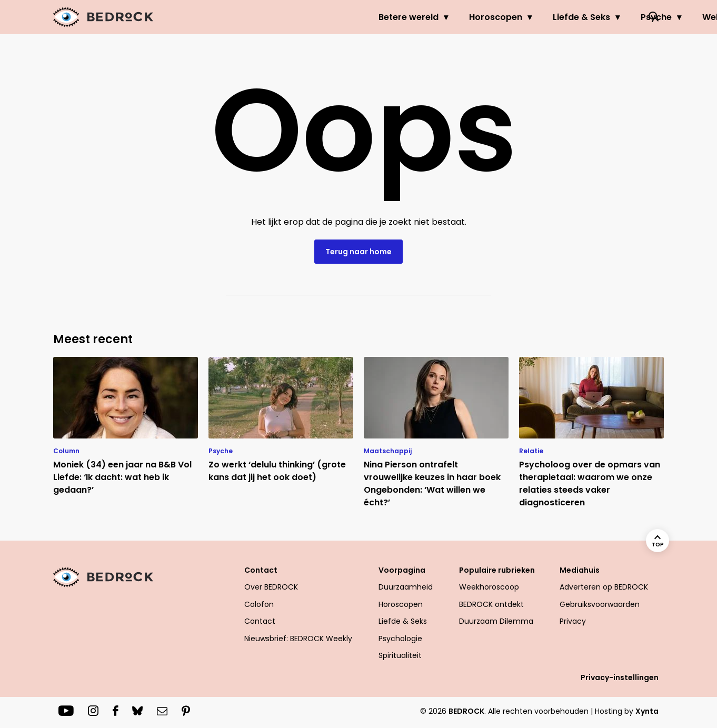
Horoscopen (381, 17)
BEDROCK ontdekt (491, 604)
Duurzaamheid (406, 587)
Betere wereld (294, 17)
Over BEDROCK (271, 587)
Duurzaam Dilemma (496, 621)
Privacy (573, 621)
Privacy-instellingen (620, 677)
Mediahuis (580, 570)
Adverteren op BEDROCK (604, 587)
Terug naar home (358, 252)
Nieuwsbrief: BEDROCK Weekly (298, 639)
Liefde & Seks (467, 17)
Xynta (647, 711)
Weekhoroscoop (489, 587)
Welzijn (603, 17)
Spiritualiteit (400, 655)
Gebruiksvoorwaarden (600, 604)
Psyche (541, 17)
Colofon (259, 604)
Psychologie (400, 639)
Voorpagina (402, 570)
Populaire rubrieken (497, 570)
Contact (261, 570)
